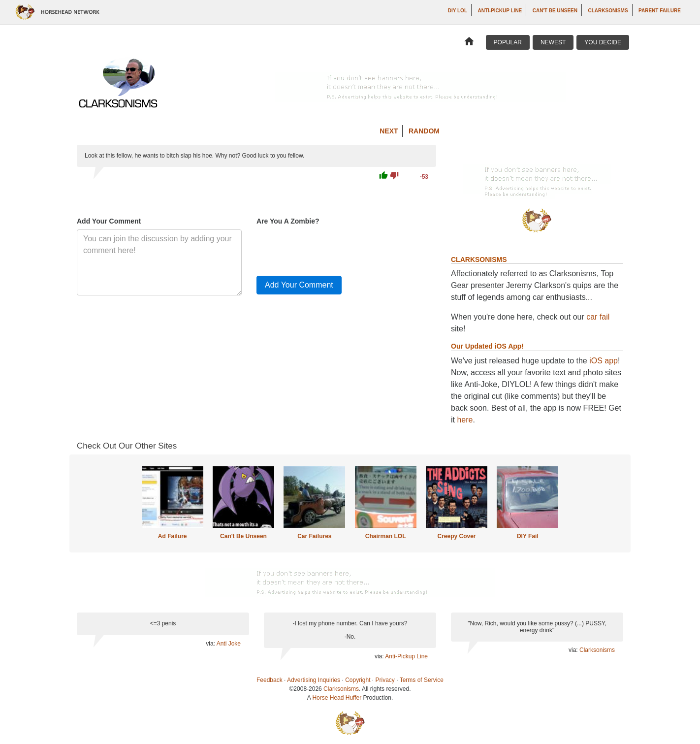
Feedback (270, 680)
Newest (553, 42)
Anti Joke (229, 644)
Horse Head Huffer (337, 698)
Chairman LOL (386, 536)
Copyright (358, 680)
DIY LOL (458, 11)
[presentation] (331, 249)
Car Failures (314, 536)
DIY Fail (528, 536)
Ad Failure (173, 536)
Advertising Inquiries (314, 680)
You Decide (603, 42)
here (465, 420)
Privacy (385, 680)
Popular (508, 42)
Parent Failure (660, 11)
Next (389, 131)
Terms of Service (422, 680)
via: (211, 644)
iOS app (604, 361)
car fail (598, 317)
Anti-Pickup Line (500, 11)
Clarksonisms (608, 11)
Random (424, 131)
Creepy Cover (456, 536)
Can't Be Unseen (555, 11)
